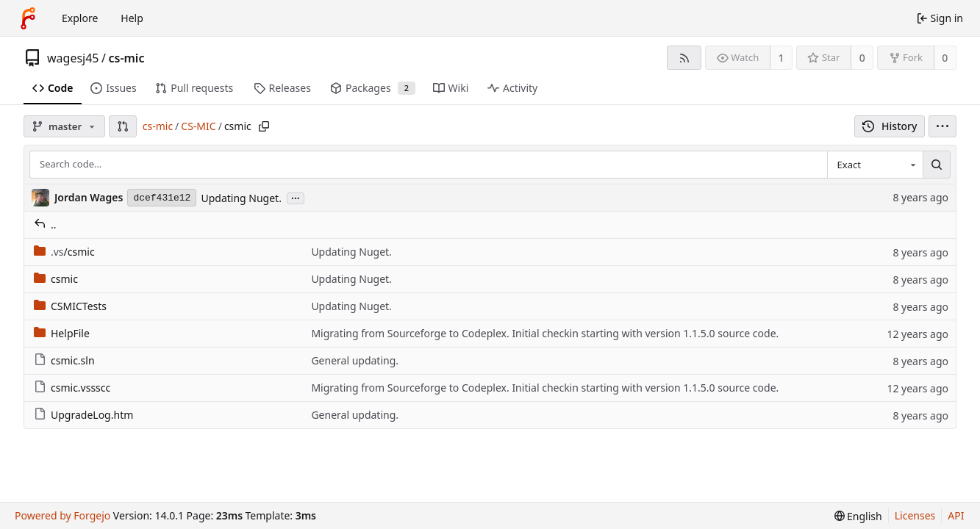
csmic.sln (64, 360)
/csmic (64, 252)
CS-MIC (198, 126)
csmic (56, 279)
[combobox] (875, 165)
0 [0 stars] (862, 58)
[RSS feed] (684, 58)
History (890, 126)
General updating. (355, 360)
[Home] (28, 18)
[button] (123, 126)
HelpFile (62, 333)
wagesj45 (73, 58)
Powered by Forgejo (62, 515)
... (296, 197)
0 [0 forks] (945, 58)
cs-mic (126, 58)
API (956, 515)
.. (45, 224)
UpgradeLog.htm (83, 415)
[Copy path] (264, 126)
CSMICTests (70, 306)
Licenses (915, 515)
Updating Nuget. (241, 198)
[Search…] (937, 165)
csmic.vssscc (72, 388)
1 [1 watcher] (782, 58)
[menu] (943, 126)
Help (132, 18)
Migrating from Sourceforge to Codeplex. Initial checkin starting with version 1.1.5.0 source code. (545, 333)
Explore (80, 18)
